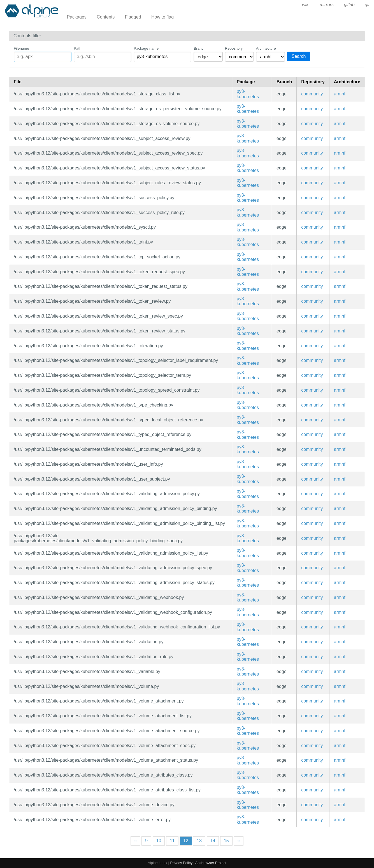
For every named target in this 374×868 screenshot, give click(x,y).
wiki (306, 5)
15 (226, 841)
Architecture (266, 48)
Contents (106, 17)
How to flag (162, 17)
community (312, 94)
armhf (340, 94)
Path (77, 48)
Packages (77, 17)
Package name (146, 48)
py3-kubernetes (248, 94)
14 (213, 841)
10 (159, 841)
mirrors (327, 5)
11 (172, 841)
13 (199, 841)
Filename (21, 48)
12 (186, 841)
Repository (234, 48)
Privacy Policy (181, 863)
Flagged (133, 17)
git (367, 5)
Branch (199, 48)
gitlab (349, 5)
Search (299, 56)
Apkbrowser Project (211, 863)
